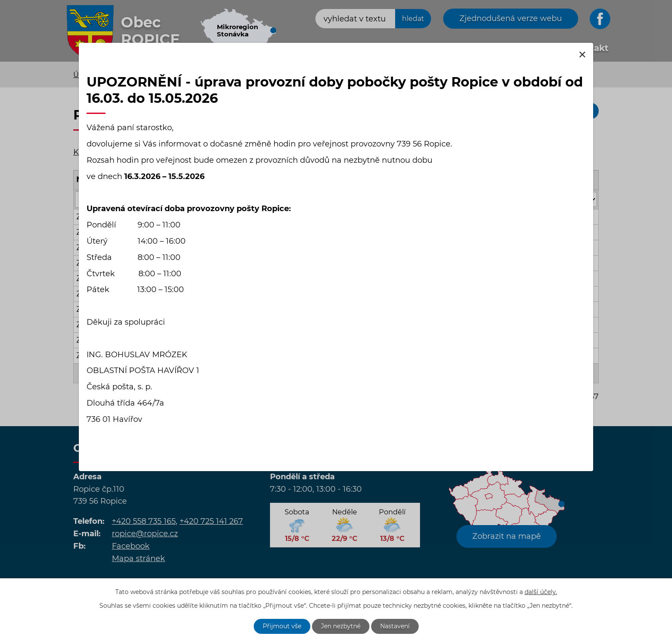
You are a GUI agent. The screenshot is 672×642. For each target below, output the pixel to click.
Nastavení (395, 626)
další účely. (541, 592)
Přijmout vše (282, 626)
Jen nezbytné (341, 626)
